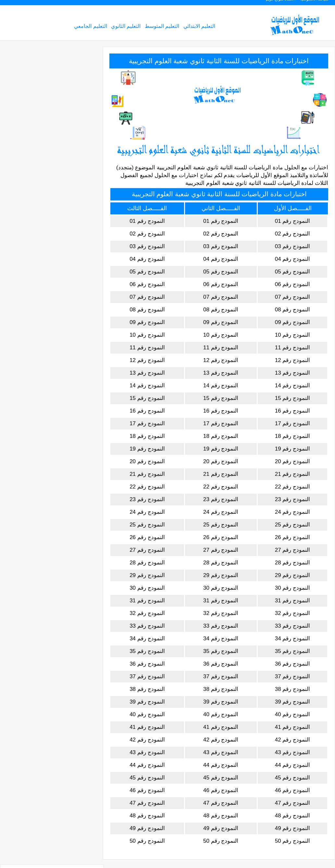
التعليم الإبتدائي (73, 76)
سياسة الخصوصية (314, 5)
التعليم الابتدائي (199, 27)
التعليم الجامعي (90, 27)
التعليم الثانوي (126, 27)
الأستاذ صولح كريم (281, 5)
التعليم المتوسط (162, 27)
